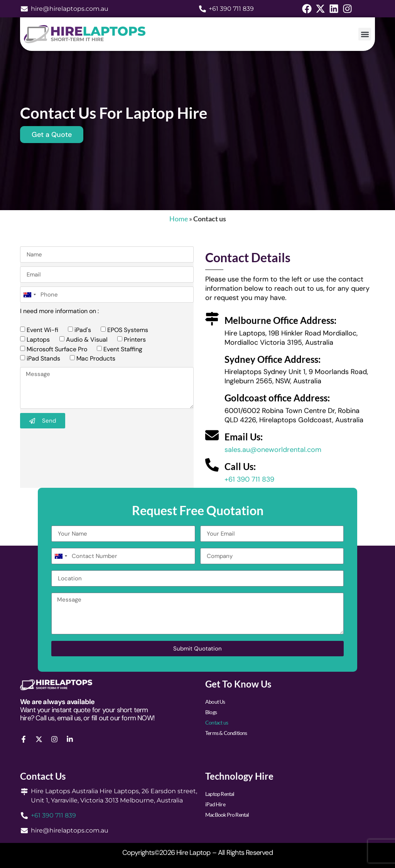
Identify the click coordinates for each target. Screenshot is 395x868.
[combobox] (29, 295)
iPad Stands (43, 358)
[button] (365, 34)
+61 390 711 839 (249, 479)
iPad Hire (215, 804)
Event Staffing (123, 349)
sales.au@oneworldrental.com (273, 450)
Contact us (217, 722)
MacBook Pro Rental (227, 815)
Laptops (38, 340)
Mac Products (96, 358)
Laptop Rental (220, 794)
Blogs (211, 712)
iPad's (83, 330)
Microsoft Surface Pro (57, 349)
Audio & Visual (87, 340)
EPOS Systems (128, 330)
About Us (215, 702)
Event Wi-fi (42, 330)
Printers (135, 340)
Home (179, 219)
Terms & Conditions (226, 733)
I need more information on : (59, 311)
